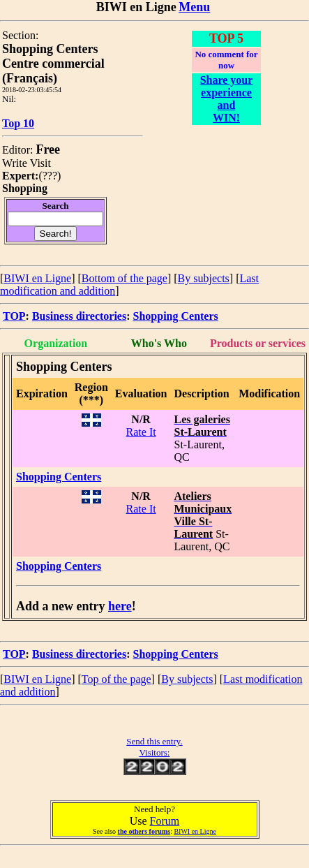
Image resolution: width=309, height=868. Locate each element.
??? (50, 176)
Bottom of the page (125, 278)
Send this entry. (154, 741)
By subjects (204, 278)
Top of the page (116, 679)
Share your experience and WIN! (227, 99)
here (120, 606)
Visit (40, 163)
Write (15, 163)
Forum (165, 821)
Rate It (141, 432)
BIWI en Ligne (37, 278)
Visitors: (154, 752)
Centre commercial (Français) (53, 71)
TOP (14, 316)
